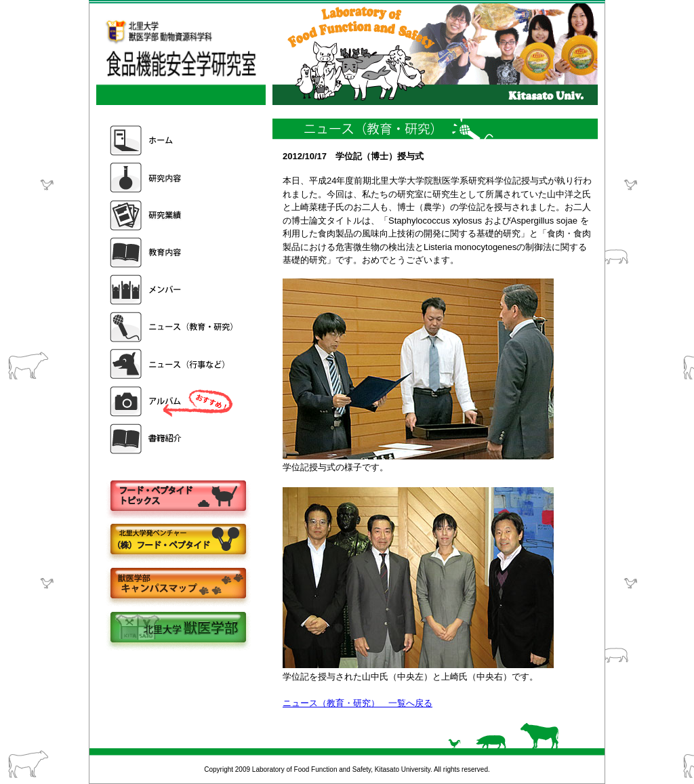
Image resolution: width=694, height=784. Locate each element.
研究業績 (173, 215)
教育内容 (173, 252)
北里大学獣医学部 (178, 628)
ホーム (173, 141)
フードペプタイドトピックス (178, 496)
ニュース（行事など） (173, 364)
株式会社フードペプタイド (178, 540)
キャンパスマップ (178, 584)
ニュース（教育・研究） (173, 327)
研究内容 (173, 178)
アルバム (173, 401)
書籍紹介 (173, 439)
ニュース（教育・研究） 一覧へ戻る (358, 703)
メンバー (173, 290)
